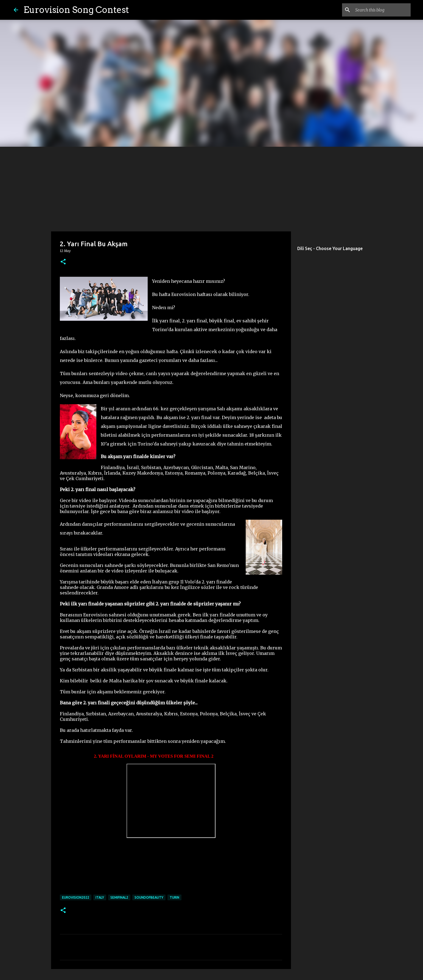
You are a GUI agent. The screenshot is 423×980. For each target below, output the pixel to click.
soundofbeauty (149, 897)
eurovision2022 (76, 897)
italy (100, 897)
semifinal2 (119, 897)
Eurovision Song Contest (76, 10)
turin (174, 897)
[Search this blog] (382, 10)
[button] (63, 262)
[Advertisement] (212, 188)
